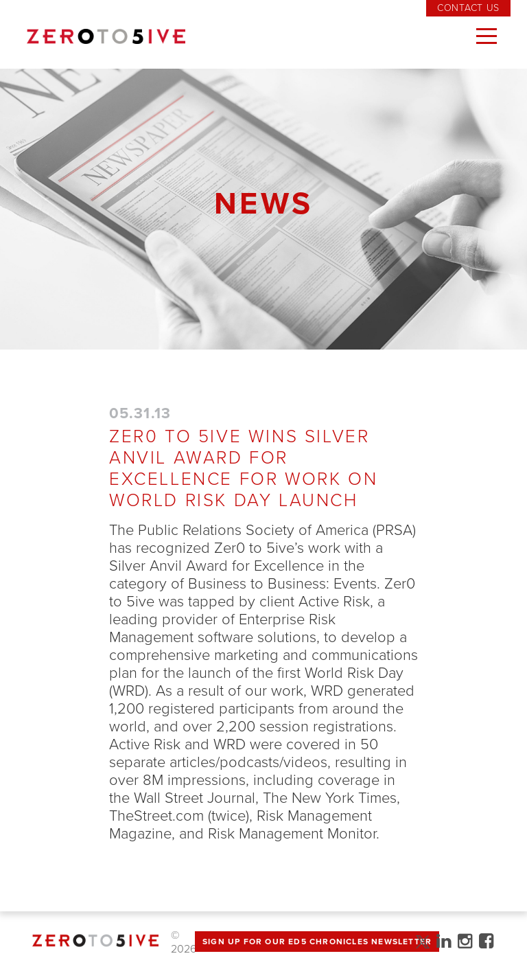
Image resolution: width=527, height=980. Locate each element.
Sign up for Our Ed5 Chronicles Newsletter (317, 942)
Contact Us (468, 8)
